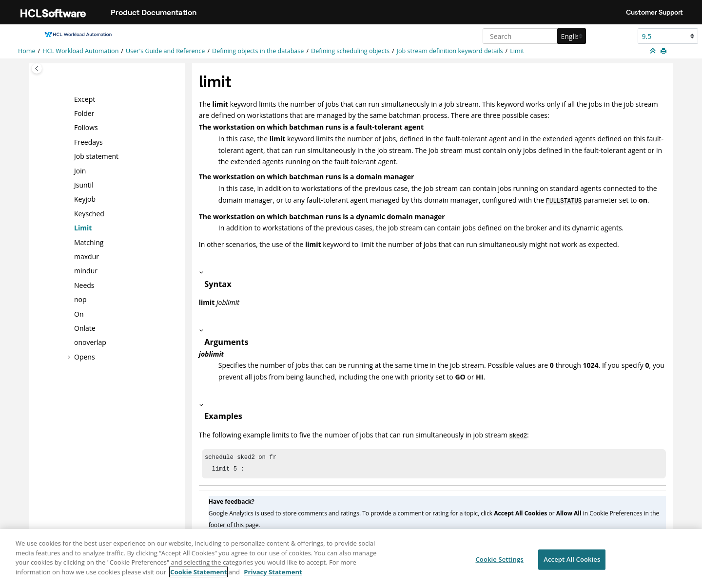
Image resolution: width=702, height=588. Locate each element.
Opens (85, 356)
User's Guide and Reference (165, 51)
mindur (86, 271)
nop (80, 299)
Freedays (88, 142)
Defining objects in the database (258, 51)
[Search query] (533, 36)
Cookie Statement (198, 578)
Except (85, 99)
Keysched (89, 214)
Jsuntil (84, 185)
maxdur (87, 256)
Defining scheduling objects (350, 51)
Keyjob (85, 199)
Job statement (96, 156)
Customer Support (654, 12)
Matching (89, 242)
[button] (70, 99)
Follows (86, 127)
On (79, 313)
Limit (517, 51)
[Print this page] (664, 51)
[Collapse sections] (654, 51)
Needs (84, 285)
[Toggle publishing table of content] (37, 68)
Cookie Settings (499, 565)
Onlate (85, 328)
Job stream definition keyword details (450, 51)
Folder (84, 113)
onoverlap (90, 342)
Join (80, 170)
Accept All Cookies (572, 565)
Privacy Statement (273, 578)
